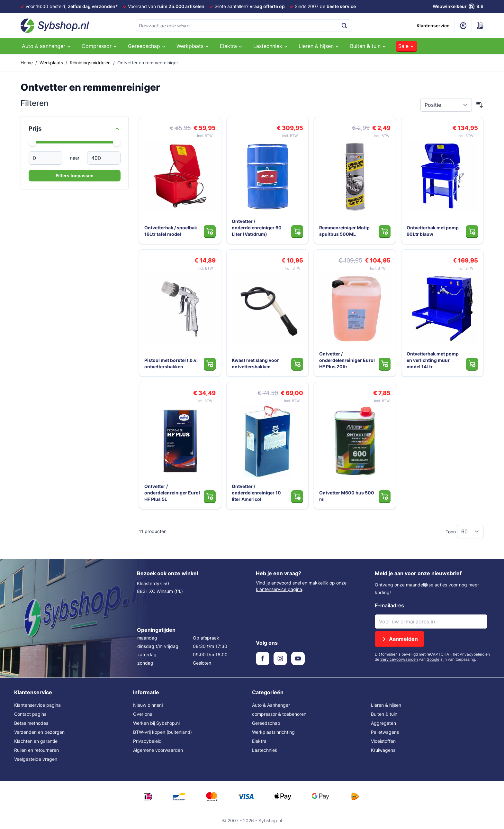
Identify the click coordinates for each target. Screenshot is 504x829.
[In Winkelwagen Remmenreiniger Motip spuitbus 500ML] (385, 231)
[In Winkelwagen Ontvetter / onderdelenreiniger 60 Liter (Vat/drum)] (297, 231)
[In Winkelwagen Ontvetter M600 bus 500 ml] (385, 496)
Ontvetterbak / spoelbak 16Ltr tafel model (171, 231)
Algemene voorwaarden (158, 750)
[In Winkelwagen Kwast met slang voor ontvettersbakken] (297, 364)
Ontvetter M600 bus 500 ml (347, 496)
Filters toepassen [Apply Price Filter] (75, 175)
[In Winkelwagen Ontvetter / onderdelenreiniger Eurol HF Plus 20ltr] (385, 364)
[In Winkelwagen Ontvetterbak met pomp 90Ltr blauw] (472, 231)
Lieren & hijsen (386, 705)
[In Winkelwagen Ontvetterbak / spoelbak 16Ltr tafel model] (210, 231)
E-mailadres (389, 605)
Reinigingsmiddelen (90, 63)
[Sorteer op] (446, 105)
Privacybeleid (472, 654)
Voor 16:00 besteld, (72, 6)
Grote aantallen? (250, 6)
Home (27, 63)
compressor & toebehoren (279, 714)
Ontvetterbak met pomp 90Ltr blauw (433, 231)
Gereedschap (266, 723)
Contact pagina (30, 714)
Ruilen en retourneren (36, 750)
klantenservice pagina (279, 589)
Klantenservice (433, 26)
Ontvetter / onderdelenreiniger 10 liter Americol (256, 493)
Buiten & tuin (384, 714)
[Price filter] (75, 129)
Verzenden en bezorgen (39, 732)
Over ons (143, 714)
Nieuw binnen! (148, 705)
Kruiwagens (383, 750)
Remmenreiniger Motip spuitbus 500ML (344, 231)
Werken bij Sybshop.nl (156, 723)
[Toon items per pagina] (470, 531)
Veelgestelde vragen (36, 759)
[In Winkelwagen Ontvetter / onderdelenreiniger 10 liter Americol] (297, 496)
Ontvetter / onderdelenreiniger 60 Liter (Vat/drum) (257, 228)
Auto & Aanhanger (271, 705)
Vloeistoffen (383, 741)
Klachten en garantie (36, 741)
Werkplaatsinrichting (273, 732)
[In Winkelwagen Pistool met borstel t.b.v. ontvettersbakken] (210, 364)
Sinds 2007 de (325, 6)
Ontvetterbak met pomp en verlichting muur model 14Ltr (433, 360)
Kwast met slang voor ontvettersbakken (255, 363)
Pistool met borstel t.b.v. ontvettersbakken (171, 363)
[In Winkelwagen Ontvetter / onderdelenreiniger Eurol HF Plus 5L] (210, 496)
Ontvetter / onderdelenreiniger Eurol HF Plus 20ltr (347, 360)
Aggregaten (383, 723)
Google (433, 659)
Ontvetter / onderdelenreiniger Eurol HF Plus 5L (172, 493)
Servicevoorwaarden (399, 659)
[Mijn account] (463, 26)
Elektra (259, 741)
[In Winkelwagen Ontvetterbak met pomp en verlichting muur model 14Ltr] (472, 364)
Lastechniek (265, 750)
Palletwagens (385, 732)
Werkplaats (51, 63)
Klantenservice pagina (37, 705)
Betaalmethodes (31, 723)
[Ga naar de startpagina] (55, 26)
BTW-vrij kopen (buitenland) (162, 732)
